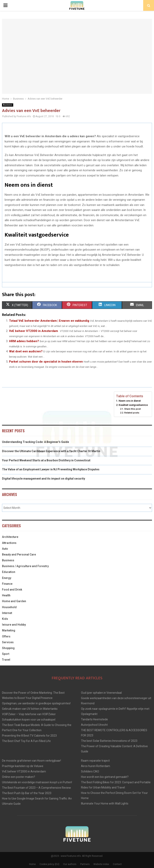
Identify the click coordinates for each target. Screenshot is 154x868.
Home (32, 864)
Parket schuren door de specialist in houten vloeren (46, 362)
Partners (85, 864)
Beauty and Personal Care (19, 554)
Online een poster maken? (19, 777)
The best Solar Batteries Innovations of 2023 (109, 741)
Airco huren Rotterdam (96, 766)
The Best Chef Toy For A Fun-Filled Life (26, 741)
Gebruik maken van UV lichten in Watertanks (30, 709)
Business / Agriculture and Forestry (25, 566)
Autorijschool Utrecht (94, 725)
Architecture (10, 537)
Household (9, 607)
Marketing (9, 630)
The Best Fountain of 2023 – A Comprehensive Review (36, 788)
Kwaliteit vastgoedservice (133, 405)
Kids (5, 619)
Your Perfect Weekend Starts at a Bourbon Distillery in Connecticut (46, 460)
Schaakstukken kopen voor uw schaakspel (29, 720)
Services (8, 642)
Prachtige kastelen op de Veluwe (23, 766)
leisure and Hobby (14, 625)
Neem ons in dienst (130, 401)
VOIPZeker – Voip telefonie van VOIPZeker (29, 714)
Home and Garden (14, 601)
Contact (117, 864)
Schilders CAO (90, 771)
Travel (6, 660)
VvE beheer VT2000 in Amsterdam (33, 331)
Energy (7, 578)
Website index (101, 864)
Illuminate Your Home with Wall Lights (105, 803)
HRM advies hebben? (24, 341)
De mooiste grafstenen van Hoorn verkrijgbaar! (31, 761)
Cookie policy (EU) (49, 864)
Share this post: (133, 409)
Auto (5, 549)
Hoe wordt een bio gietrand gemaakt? (105, 777)
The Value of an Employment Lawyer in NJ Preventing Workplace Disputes (51, 469)
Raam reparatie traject (95, 761)
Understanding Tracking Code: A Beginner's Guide (35, 442)
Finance (7, 584)
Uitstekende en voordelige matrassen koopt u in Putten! (37, 782)
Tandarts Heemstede (94, 719)
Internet (7, 613)
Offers (6, 636)
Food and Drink (12, 590)
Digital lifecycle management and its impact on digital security (44, 479)
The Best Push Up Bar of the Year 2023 (27, 793)
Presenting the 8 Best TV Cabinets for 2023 (29, 736)
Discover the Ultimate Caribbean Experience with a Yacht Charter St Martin (51, 451)
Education (9, 572)
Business (8, 105)
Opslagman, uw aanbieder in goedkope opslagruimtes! (36, 703)
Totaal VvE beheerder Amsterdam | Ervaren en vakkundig (49, 321)
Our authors (70, 864)
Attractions (9, 543)
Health (6, 595)
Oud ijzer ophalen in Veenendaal (101, 693)
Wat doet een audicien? (26, 351)
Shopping (8, 648)
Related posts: (132, 413)
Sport (6, 654)
